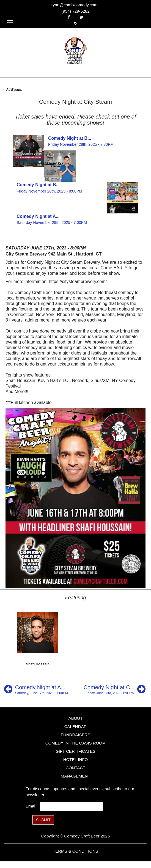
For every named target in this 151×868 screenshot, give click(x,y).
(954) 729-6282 (75, 11)
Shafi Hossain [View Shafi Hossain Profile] (38, 664)
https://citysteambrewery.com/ (78, 281)
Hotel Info (75, 759)
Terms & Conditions (75, 851)
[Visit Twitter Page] (81, 17)
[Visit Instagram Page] (75, 24)
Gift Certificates (75, 751)
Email (32, 806)
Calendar (76, 726)
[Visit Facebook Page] (69, 17)
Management (76, 776)
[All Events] (12, 89)
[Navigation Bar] (10, 22)
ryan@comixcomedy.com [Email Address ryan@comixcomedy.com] (75, 5)
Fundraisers (76, 735)
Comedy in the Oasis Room (75, 743)
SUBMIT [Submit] (43, 820)
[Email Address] (71, 806)
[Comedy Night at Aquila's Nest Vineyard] (36, 689)
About (76, 718)
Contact (75, 768)
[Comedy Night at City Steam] (115, 689)
